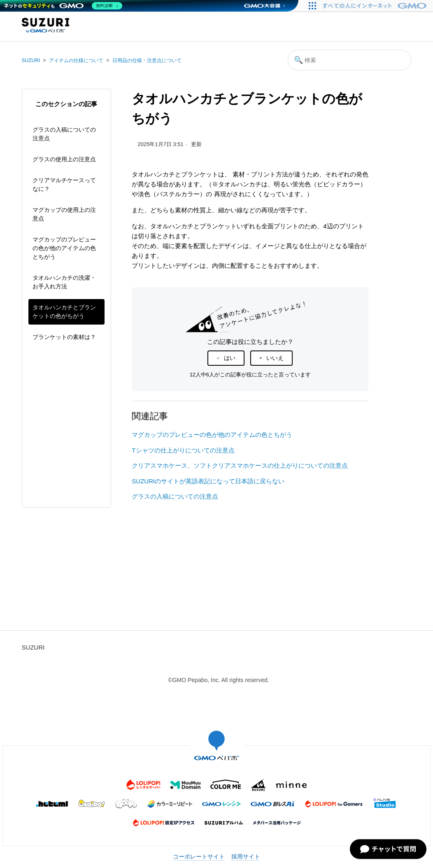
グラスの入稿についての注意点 (64, 134)
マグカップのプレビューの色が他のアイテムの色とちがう (64, 248)
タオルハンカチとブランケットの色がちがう (64, 312)
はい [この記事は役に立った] (230, 358)
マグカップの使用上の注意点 (64, 214)
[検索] (349, 60)
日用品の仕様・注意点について (147, 60)
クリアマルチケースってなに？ (64, 185)
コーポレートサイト (199, 856)
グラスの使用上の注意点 (64, 159)
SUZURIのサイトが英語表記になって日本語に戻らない (208, 481)
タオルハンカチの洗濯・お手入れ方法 (64, 282)
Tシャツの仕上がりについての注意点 (183, 450)
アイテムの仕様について (76, 60)
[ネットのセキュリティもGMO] (63, 6)
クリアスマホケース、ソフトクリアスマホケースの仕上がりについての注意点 (240, 465)
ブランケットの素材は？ (64, 337)
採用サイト (246, 856)
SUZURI (31, 60)
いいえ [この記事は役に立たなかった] (275, 358)
